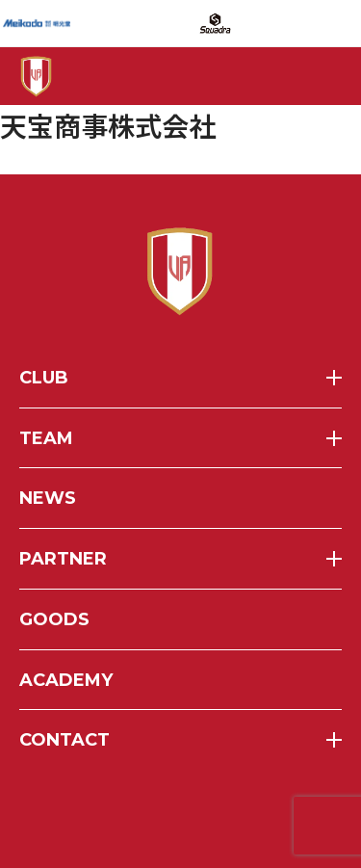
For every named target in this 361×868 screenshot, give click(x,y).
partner (63, 559)
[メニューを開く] (316, 76)
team (46, 438)
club (44, 378)
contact (64, 740)
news (48, 498)
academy (66, 680)
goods (54, 619)
